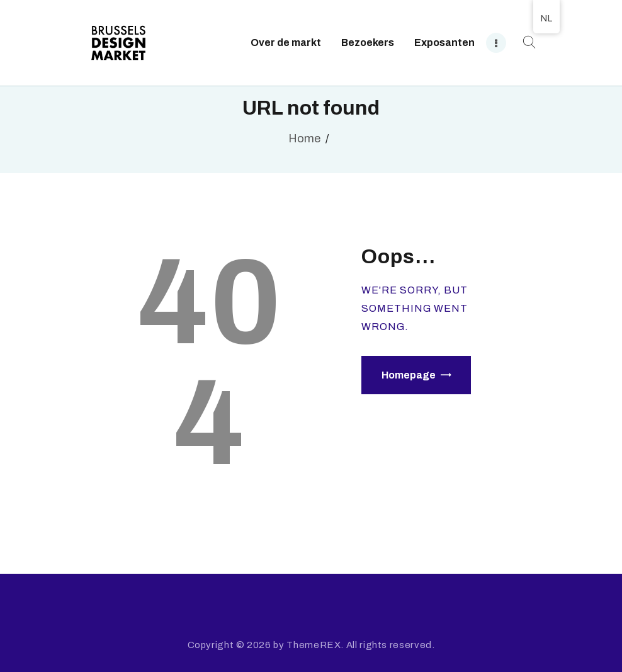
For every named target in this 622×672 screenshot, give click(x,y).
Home (304, 139)
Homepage (409, 375)
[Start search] (528, 43)
